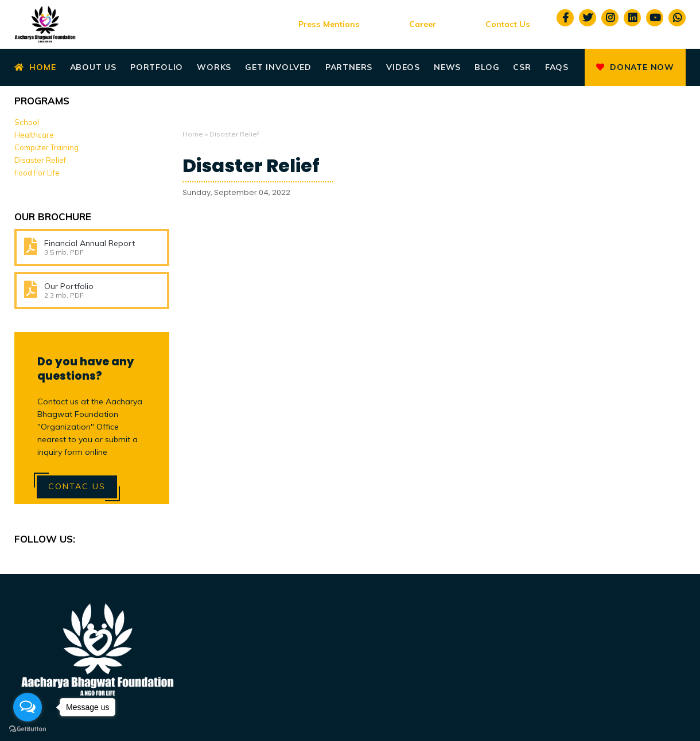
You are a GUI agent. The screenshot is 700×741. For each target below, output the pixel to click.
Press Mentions (329, 24)
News (447, 67)
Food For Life (37, 173)
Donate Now (635, 67)
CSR (522, 67)
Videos (403, 67)
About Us (93, 67)
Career (423, 24)
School (27, 122)
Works (214, 67)
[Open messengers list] (28, 707)
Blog (487, 67)
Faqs (557, 67)
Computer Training (46, 147)
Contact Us (508, 24)
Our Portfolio (69, 286)
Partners (349, 67)
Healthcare (34, 135)
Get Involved (278, 67)
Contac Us (77, 486)
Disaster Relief (251, 166)
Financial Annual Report (90, 243)
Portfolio (157, 67)
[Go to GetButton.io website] (28, 729)
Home (35, 67)
